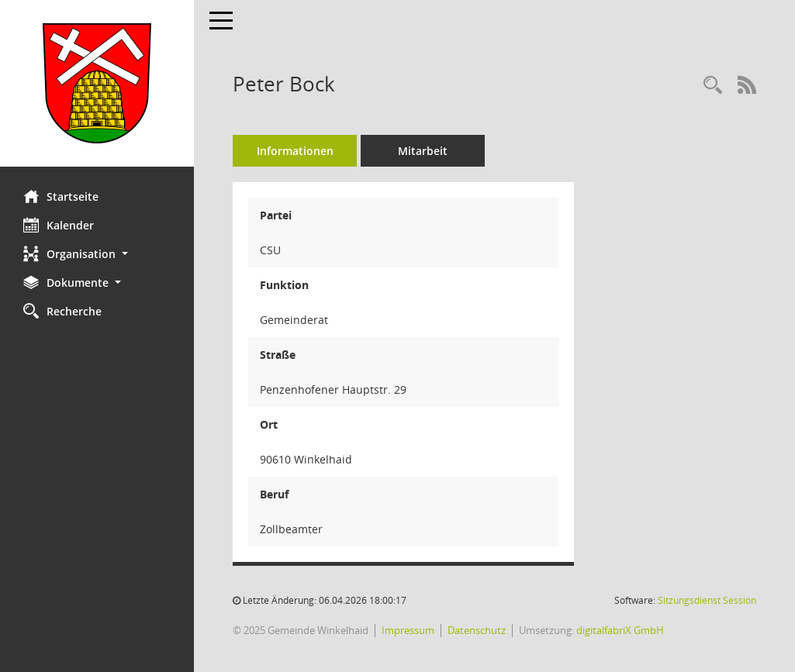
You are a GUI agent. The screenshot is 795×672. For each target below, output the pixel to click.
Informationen (295, 151)
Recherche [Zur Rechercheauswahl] (62, 311)
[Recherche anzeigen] (713, 86)
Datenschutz (477, 630)
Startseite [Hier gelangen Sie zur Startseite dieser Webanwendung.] (61, 196)
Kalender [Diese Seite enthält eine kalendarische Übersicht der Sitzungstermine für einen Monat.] (59, 225)
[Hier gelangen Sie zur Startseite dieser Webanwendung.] (97, 83)
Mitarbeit (423, 151)
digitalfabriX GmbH (620, 630)
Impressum (408, 630)
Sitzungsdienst (707, 600)
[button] (97, 254)
